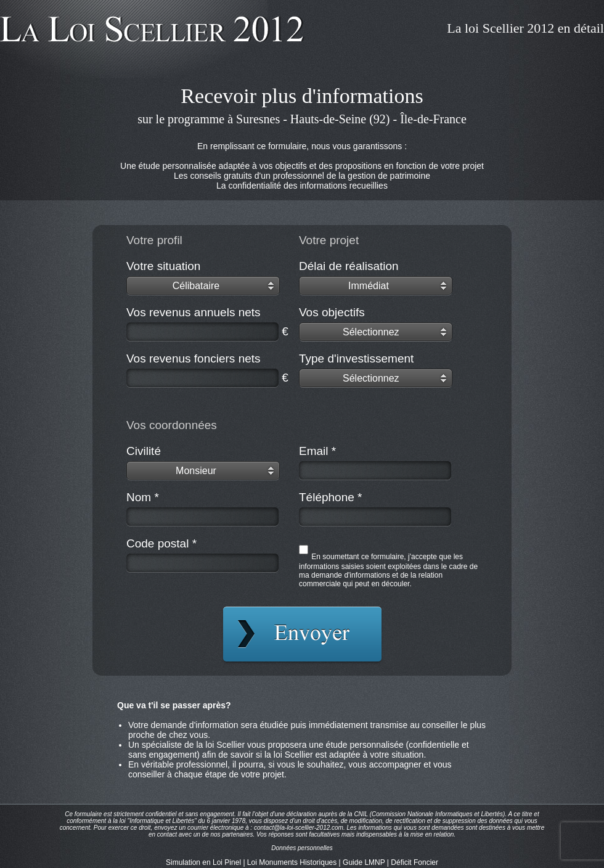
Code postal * (161, 543)
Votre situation (163, 266)
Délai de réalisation (349, 266)
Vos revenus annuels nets (194, 312)
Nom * (143, 497)
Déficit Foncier (414, 862)
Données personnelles (302, 848)
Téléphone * (330, 497)
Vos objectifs (332, 312)
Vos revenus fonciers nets (194, 358)
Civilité (144, 451)
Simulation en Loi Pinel (203, 862)
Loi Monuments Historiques (292, 862)
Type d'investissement (356, 358)
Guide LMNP (364, 862)
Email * (317, 451)
